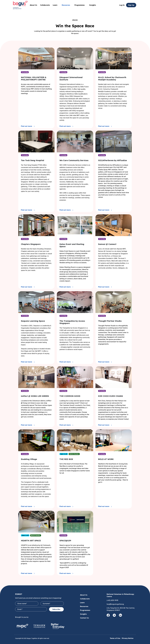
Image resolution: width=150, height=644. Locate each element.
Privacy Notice (128, 638)
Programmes (80, 5)
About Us (33, 5)
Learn (82, 603)
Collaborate (45, 5)
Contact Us (84, 618)
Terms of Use (115, 638)
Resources (84, 606)
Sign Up (131, 5)
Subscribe (56, 609)
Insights (93, 5)
